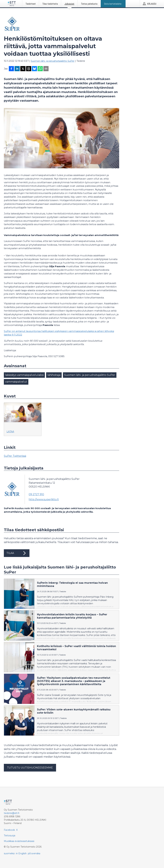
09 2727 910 (36, 494)
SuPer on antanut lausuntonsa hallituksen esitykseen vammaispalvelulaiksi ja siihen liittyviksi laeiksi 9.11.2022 (59, 333)
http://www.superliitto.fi (44, 499)
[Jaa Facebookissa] (11, 69)
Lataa (10, 432)
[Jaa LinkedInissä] (17, 69)
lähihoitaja (54, 375)
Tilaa (17, 553)
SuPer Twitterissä (15, 456)
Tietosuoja (10, 836)
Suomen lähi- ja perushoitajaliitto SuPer (53, 61)
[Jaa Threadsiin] (29, 69)
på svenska (34, 853)
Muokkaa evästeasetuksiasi (19, 841)
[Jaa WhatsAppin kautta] (40, 69)
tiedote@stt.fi (12, 813)
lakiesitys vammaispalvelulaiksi (24, 375)
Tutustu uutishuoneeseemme (30, 768)
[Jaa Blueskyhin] (34, 69)
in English (21, 853)
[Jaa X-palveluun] (23, 69)
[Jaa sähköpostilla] (46, 69)
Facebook (9, 830)
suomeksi (9, 853)
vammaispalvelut (16, 382)
